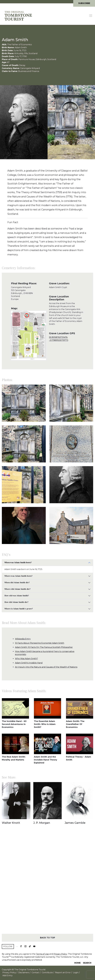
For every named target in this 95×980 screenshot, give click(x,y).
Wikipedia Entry (23, 639)
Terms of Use (42, 954)
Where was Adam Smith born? (18, 576)
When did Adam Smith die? (17, 583)
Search (87, 963)
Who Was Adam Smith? (26, 659)
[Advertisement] (47, 884)
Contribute (47, 973)
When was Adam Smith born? (18, 563)
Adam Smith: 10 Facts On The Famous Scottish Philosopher (44, 647)
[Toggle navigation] (91, 16)
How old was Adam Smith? (17, 596)
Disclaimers (24, 973)
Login (76, 973)
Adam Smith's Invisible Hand (29, 663)
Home (77, 963)
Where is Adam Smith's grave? (19, 609)
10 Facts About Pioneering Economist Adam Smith (40, 643)
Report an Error (63, 973)
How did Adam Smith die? (16, 602)
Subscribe (84, 3)
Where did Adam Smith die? (17, 589)
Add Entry (7, 975)
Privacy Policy (60, 954)
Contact (36, 973)
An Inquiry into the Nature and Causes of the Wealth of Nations (46, 667)
